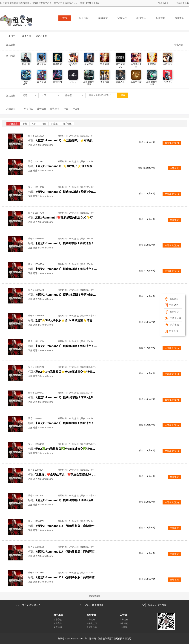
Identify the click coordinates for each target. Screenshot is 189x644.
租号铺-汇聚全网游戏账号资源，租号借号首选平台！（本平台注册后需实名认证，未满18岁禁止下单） (50, 3)
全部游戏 (160, 18)
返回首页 (172, 299)
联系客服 (172, 325)
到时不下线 (41, 36)
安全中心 (91, 615)
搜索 (123, 95)
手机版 (186, 3)
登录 (160, 3)
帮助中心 (179, 18)
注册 (166, 3)
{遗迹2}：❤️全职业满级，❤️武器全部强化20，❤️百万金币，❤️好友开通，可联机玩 (66, 475)
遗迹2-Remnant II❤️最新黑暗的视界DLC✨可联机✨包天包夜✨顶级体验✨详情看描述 (66, 218)
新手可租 (27, 36)
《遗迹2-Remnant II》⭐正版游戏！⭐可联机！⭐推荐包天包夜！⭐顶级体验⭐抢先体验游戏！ (66, 140)
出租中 (12, 36)
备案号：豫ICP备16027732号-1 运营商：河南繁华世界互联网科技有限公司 (94, 638)
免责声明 (58, 627)
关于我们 (124, 615)
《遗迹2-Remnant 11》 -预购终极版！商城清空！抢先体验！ (66, 526)
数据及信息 (92, 627)
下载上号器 (173, 318)
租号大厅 (84, 18)
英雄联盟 (103, 18)
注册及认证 (92, 623)
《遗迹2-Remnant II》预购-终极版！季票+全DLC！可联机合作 (66, 192)
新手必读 (58, 619)
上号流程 (124, 619)
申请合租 (172, 331)
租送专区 (141, 18)
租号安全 (58, 623)
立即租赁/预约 (172, 143)
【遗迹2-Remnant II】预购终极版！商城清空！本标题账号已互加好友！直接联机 (66, 243)
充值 (179, 3)
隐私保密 (124, 623)
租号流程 (91, 619)
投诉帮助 (124, 627)
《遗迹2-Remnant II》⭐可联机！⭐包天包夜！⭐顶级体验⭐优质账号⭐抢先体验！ (66, 166)
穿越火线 (122, 18)
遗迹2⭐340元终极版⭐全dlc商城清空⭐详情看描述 (66, 320)
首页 (65, 18)
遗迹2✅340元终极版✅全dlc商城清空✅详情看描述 (66, 449)
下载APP (172, 305)
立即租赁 (174, 168)
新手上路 (58, 615)
